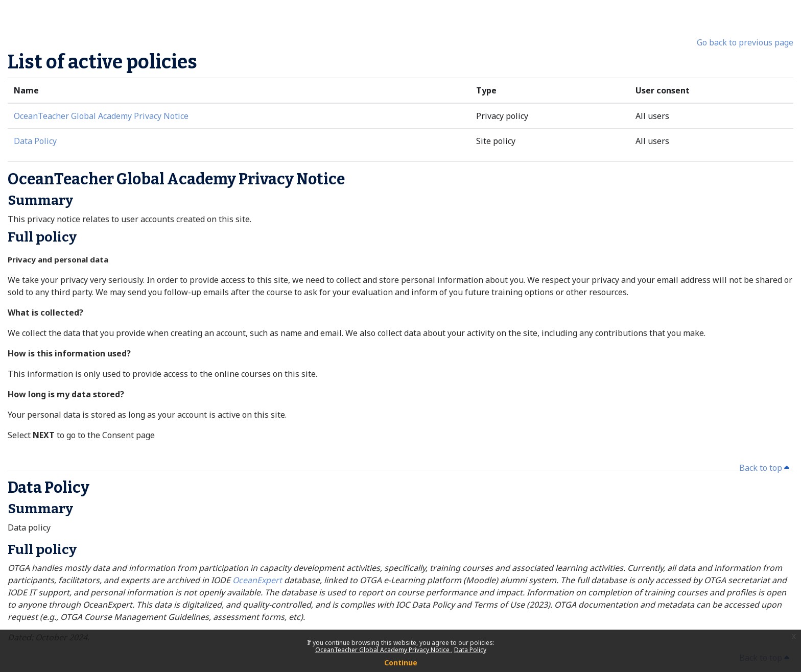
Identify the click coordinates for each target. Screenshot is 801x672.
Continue (401, 663)
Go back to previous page (745, 42)
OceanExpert (258, 580)
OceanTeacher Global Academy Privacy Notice (383, 650)
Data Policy (470, 650)
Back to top (764, 468)
